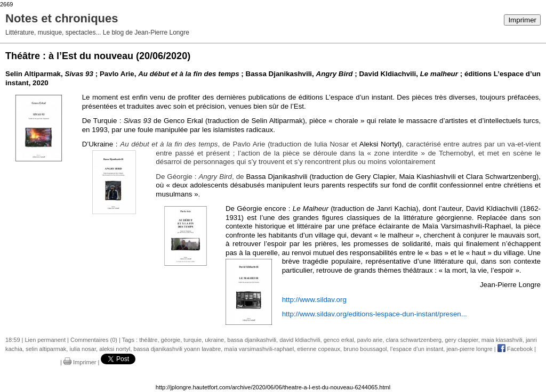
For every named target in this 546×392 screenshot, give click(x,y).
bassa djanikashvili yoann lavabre (177, 349)
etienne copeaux (319, 349)
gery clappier (461, 340)
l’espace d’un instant (417, 349)
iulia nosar (83, 349)
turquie (192, 340)
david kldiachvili (300, 340)
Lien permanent (45, 340)
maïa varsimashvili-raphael (259, 349)
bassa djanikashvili (252, 340)
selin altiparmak (46, 349)
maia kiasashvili (502, 340)
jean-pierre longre (469, 349)
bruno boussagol (365, 349)
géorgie (171, 340)
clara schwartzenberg (414, 340)
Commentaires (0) (94, 340)
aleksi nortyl (115, 349)
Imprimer (522, 20)
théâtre (148, 340)
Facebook (515, 349)
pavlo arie (370, 340)
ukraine (214, 340)
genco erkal (339, 340)
